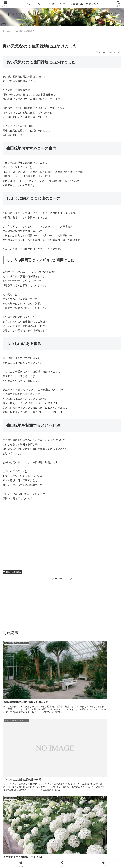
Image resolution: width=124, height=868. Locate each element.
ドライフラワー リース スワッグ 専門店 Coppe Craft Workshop (62, 4)
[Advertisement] (62, 603)
